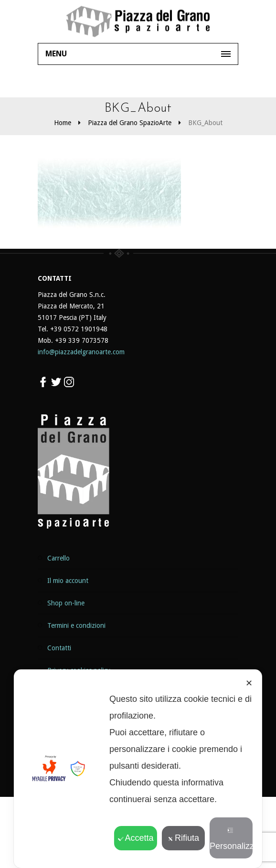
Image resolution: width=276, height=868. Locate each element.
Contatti (59, 648)
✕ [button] (249, 683)
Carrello (58, 558)
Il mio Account (68, 581)
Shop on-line (66, 603)
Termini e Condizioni (76, 625)
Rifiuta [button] (183, 838)
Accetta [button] (135, 838)
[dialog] (138, 769)
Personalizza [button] (231, 839)
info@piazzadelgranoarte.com (81, 352)
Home (63, 123)
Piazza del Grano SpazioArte (130, 123)
